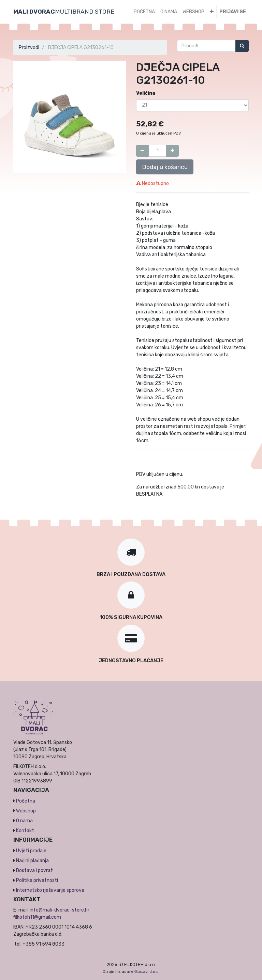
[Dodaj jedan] (172, 151)
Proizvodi (29, 48)
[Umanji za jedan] (142, 151)
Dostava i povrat (34, 870)
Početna (26, 801)
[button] (212, 12)
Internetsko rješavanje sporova (50, 890)
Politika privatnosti (37, 880)
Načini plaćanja (32, 861)
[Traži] (242, 46)
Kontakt (25, 831)
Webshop (26, 811)
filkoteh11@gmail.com (37, 917)
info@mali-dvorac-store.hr (60, 910)
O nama (24, 821)
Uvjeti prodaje (31, 851)
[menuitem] (144, 12)
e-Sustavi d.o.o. (145, 972)
